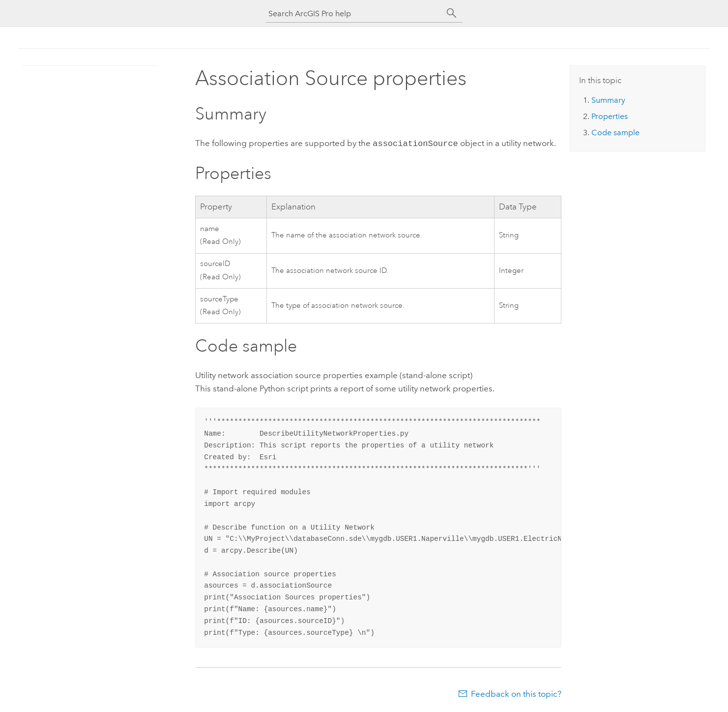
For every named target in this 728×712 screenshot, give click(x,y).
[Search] (452, 13)
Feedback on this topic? (516, 693)
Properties (610, 116)
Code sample (615, 133)
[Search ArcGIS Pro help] (354, 14)
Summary (608, 100)
